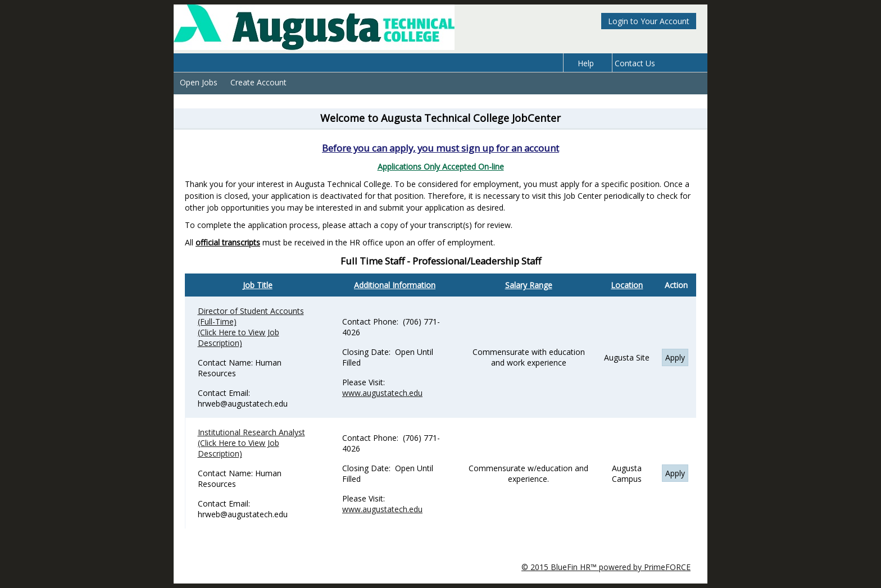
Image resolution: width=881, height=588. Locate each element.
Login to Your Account (649, 21)
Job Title (258, 285)
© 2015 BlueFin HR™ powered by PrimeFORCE (606, 567)
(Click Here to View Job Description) (239, 338)
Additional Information (395, 285)
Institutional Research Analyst (251, 432)
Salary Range (529, 285)
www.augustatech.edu (382, 393)
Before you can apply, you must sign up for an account (440, 148)
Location (627, 285)
